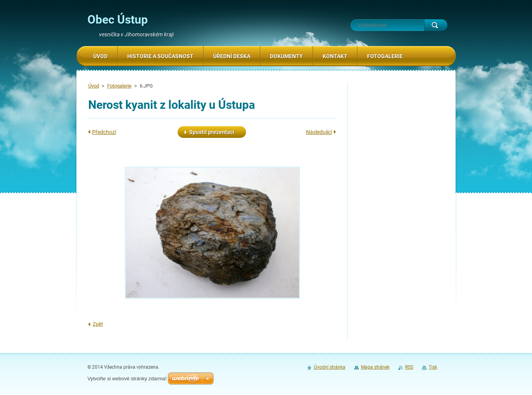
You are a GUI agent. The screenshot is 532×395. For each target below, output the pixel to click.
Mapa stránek (375, 367)
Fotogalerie (119, 86)
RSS (409, 367)
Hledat (436, 25)
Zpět (98, 324)
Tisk (433, 367)
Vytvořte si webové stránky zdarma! (127, 379)
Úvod (94, 86)
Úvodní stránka (330, 367)
